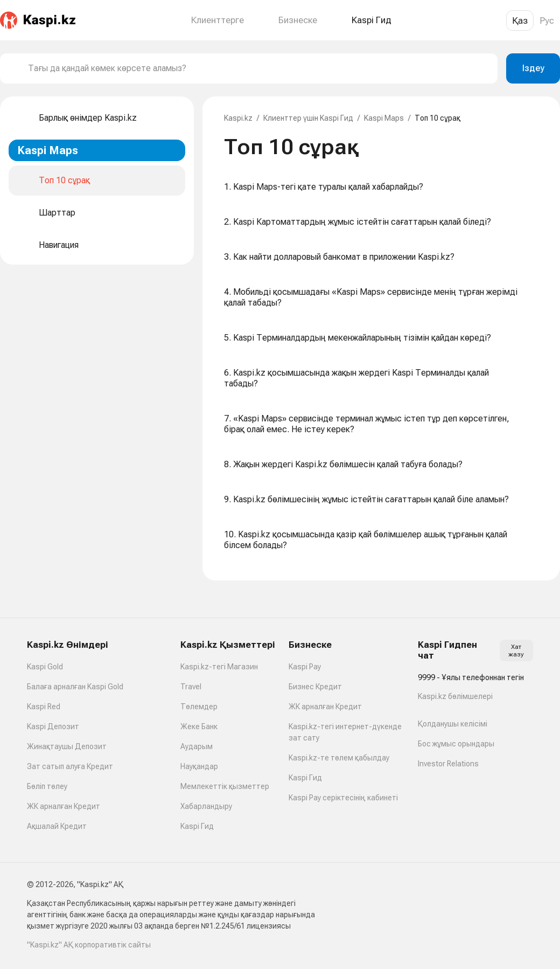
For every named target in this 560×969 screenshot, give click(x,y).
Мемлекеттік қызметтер (225, 786)
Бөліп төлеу (47, 786)
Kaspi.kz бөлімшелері (455, 696)
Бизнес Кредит (315, 687)
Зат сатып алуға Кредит (70, 766)
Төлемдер (199, 707)
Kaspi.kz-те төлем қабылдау (339, 758)
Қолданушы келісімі (453, 724)
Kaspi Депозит (53, 726)
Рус (547, 20)
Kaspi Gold (45, 667)
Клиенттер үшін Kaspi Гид (308, 118)
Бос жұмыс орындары (456, 744)
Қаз (520, 20)
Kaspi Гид (197, 826)
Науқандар (199, 766)
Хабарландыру (206, 806)
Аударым (197, 746)
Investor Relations (448, 764)
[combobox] (258, 68)
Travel (191, 687)
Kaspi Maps (384, 118)
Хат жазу (516, 650)
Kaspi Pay (305, 667)
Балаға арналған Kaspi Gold (75, 687)
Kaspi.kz (238, 118)
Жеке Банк (199, 726)
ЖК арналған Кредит (64, 806)
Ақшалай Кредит (57, 826)
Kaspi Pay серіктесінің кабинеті (343, 798)
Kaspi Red (44, 707)
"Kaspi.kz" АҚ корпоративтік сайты (89, 945)
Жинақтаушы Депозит (67, 746)
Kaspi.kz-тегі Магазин (219, 667)
